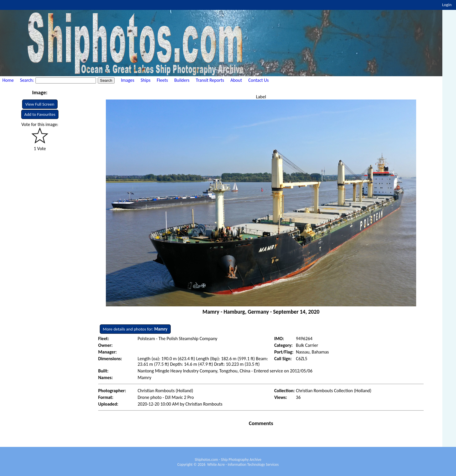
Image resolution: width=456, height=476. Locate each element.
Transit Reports (210, 80)
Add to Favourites (40, 114)
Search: (27, 80)
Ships (145, 80)
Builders (182, 80)
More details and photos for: (135, 329)
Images (128, 80)
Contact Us (259, 80)
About (236, 80)
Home (8, 80)
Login (447, 5)
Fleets (162, 80)
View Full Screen (40, 104)
